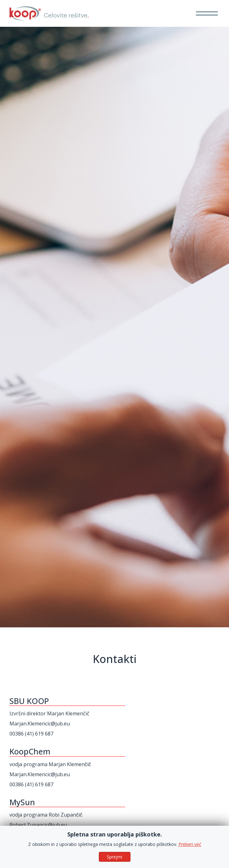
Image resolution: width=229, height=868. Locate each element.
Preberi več (190, 857)
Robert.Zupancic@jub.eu (38, 825)
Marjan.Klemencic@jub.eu (40, 724)
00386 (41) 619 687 (31, 734)
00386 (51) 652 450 (31, 835)
